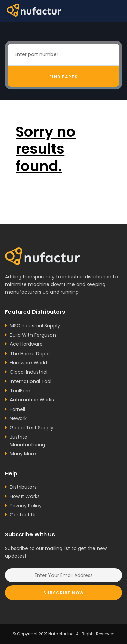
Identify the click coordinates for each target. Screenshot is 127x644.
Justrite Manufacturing (27, 441)
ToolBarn (20, 391)
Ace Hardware (26, 344)
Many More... (24, 454)
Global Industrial (29, 372)
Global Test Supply (32, 428)
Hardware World (28, 363)
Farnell (17, 409)
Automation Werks (32, 400)
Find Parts (63, 77)
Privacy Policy (26, 506)
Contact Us (23, 515)
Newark (18, 418)
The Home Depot (30, 354)
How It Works (25, 496)
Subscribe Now (64, 593)
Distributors (23, 487)
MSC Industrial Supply (35, 326)
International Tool (31, 381)
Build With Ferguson (33, 335)
